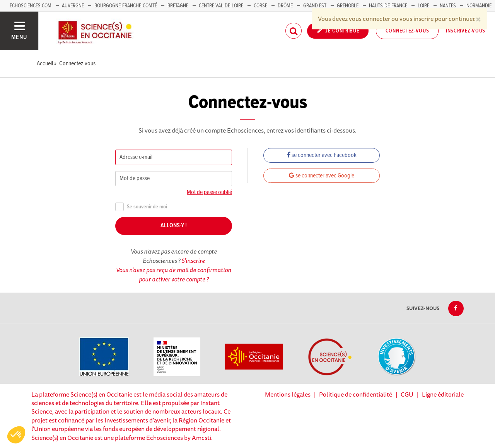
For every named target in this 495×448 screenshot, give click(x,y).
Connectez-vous (407, 31)
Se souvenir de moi (141, 207)
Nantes (448, 6)
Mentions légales (288, 394)
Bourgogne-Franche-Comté (126, 6)
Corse (260, 6)
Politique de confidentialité (356, 394)
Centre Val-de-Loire (221, 6)
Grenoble (348, 6)
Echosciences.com (31, 6)
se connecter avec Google (322, 176)
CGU (407, 394)
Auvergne (73, 6)
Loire (423, 6)
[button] (16, 435)
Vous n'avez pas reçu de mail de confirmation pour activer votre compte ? (174, 274)
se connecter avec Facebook (322, 155)
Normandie (479, 6)
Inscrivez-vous (466, 31)
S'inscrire (193, 261)
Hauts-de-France (388, 6)
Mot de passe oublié (209, 192)
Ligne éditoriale (443, 394)
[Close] (478, 19)
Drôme (285, 6)
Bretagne (178, 6)
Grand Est (315, 6)
